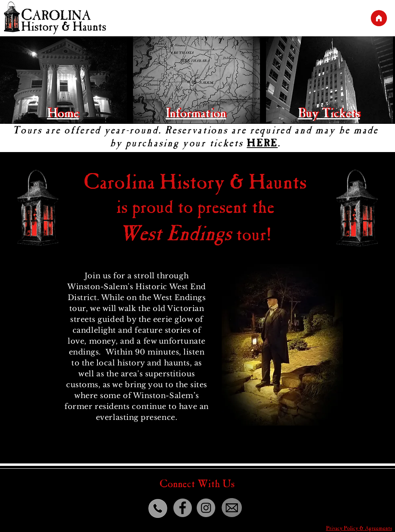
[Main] (379, 18)
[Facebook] (183, 508)
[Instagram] (206, 508)
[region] (330, 81)
